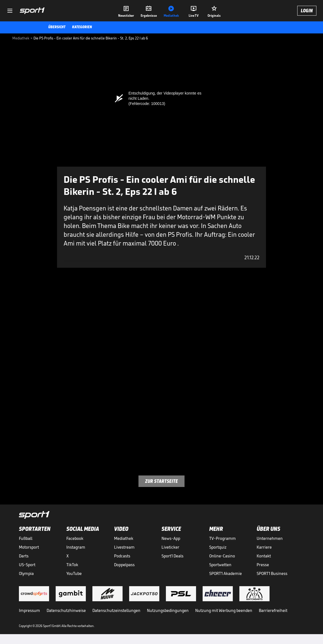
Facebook (75, 538)
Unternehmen (270, 538)
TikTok (72, 565)
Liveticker (170, 547)
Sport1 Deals (172, 556)
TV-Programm (223, 538)
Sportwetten (220, 565)
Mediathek (124, 538)
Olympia (26, 573)
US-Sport (27, 565)
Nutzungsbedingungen (168, 610)
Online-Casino (222, 556)
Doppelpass (124, 565)
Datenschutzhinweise (66, 610)
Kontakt (264, 556)
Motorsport (29, 547)
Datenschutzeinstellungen (116, 610)
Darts (24, 556)
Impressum (29, 610)
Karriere (264, 547)
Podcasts (122, 556)
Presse (263, 565)
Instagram (76, 547)
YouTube (74, 573)
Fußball (26, 538)
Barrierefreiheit (273, 610)
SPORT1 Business (272, 573)
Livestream (124, 547)
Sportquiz (218, 547)
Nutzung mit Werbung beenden (224, 610)
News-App (171, 538)
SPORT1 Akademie (226, 573)
